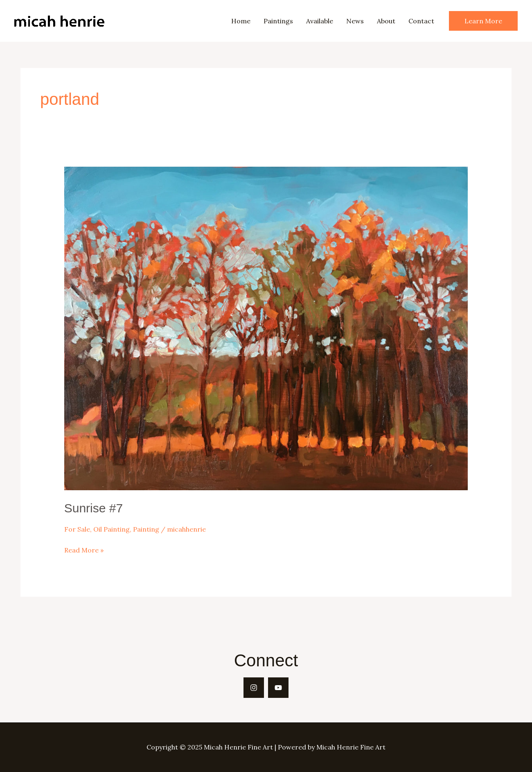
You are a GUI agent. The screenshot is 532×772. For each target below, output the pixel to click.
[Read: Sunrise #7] (266, 328)
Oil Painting (112, 529)
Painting (146, 529)
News (355, 21)
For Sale (77, 529)
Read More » (84, 550)
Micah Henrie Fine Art (113, 21)
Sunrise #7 (94, 508)
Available (320, 21)
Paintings (278, 21)
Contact (421, 21)
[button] (483, 21)
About (386, 21)
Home (241, 21)
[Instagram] (254, 688)
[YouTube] (278, 688)
